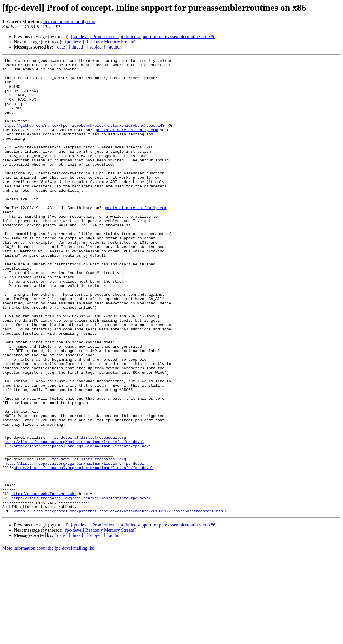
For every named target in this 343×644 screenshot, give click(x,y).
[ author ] (115, 47)
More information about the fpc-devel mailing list (48, 639)
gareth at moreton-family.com (68, 22)
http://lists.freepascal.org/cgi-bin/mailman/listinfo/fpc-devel (74, 519)
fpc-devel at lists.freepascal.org (89, 513)
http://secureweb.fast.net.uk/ (44, 581)
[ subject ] (96, 47)
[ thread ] (77, 47)
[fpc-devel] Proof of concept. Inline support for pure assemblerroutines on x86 (143, 37)
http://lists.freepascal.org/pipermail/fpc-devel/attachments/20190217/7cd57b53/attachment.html (120, 602)
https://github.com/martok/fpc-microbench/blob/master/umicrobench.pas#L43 (83, 139)
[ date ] (61, 47)
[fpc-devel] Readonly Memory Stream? (100, 42)
